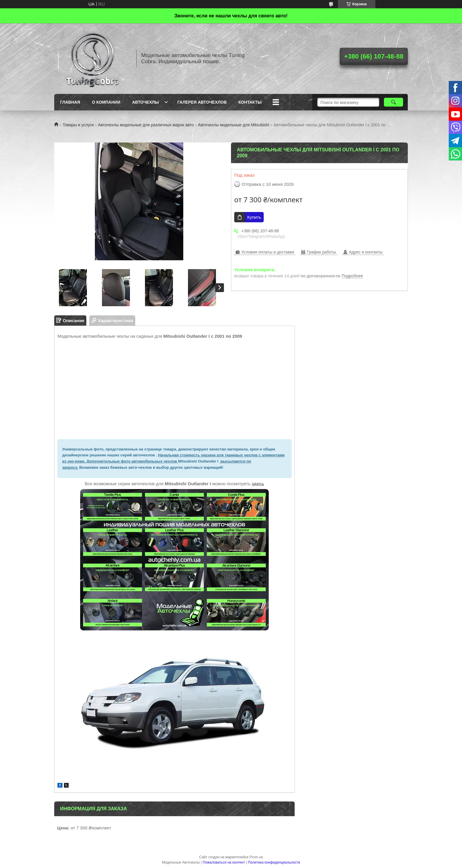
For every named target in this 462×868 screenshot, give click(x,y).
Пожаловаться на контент (224, 862)
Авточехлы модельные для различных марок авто (146, 125)
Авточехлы (145, 102)
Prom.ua (256, 857)
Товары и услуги (78, 125)
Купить (254, 217)
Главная (70, 102)
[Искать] (393, 102)
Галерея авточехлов (202, 102)
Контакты (250, 102)
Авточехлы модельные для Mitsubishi (234, 125)
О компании (106, 102)
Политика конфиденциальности (274, 862)
